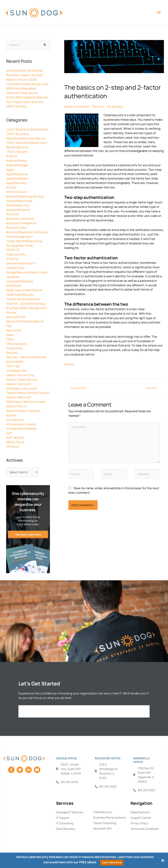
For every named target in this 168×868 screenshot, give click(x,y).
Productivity (15, 348)
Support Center (141, 818)
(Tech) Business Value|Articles (27, 129)
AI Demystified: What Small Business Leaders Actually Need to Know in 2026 (25, 75)
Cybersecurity (16, 254)
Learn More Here (112, 862)
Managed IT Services (70, 812)
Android (12, 156)
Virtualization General (21, 424)
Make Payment (140, 812)
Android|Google (17, 165)
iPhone (11, 312)
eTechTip (12, 259)
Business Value (17, 227)
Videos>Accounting (20, 375)
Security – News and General (26, 357)
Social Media (15, 361)
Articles (11, 187)
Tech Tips (13, 366)
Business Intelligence (21, 223)
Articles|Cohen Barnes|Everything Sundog (25, 194)
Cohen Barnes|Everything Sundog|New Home (24, 243)
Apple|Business (17, 174)
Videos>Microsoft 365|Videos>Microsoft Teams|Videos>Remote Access (28, 388)
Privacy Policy (139, 823)
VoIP (9, 433)
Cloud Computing (105, 823)
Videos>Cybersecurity (22, 379)
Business (13, 214)
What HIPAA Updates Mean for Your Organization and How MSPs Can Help (27, 102)
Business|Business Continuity (27, 232)
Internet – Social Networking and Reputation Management (27, 306)
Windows (13, 446)
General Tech (15, 268)
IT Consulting (65, 823)
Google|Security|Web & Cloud (27, 272)
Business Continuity (20, 218)
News (10, 335)
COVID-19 (13, 250)
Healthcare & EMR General (24, 290)
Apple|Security (16, 183)
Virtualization (15, 420)
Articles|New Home (19, 201)
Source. (70, 364)
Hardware (13, 277)
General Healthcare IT (21, 263)
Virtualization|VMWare (21, 428)
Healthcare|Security (20, 294)
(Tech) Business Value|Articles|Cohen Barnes (26, 136)
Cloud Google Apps (19, 236)
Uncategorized (16, 370)
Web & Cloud (15, 442)
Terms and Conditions (145, 829)
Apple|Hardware (17, 178)
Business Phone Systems (110, 817)
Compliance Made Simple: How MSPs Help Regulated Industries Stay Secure (27, 88)
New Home (14, 330)
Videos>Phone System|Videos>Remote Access (23, 411)
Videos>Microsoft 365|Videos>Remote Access (26, 399)
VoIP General (15, 437)
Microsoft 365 (16, 317)
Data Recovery (66, 829)
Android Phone (16, 160)
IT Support (63, 818)
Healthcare (14, 285)
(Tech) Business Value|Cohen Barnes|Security (27, 145)
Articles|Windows (18, 210)
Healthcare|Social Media (23, 299)
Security (12, 353)
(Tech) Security (17, 152)
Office (10, 339)
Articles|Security (18, 205)
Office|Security (17, 344)
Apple (10, 169)
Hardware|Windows (20, 281)
